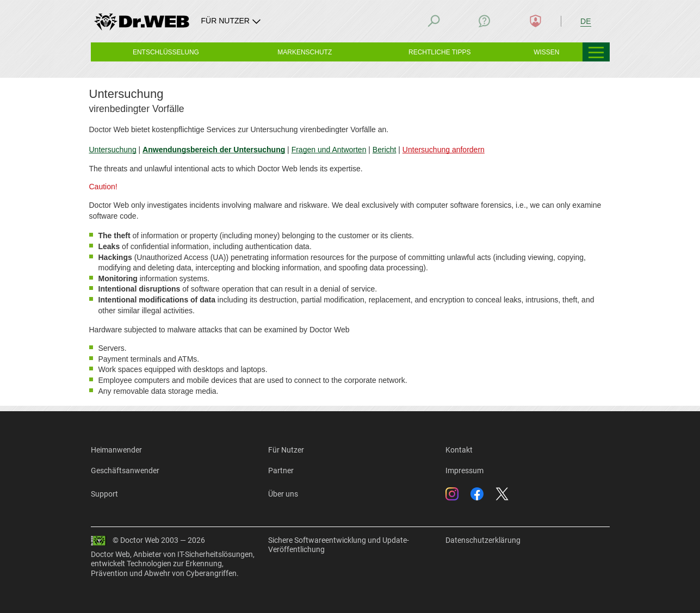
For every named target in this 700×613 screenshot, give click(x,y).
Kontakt (459, 450)
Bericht (384, 150)
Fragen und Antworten (329, 150)
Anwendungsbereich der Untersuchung (213, 150)
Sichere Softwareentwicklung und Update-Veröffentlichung (339, 545)
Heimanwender (116, 450)
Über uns (283, 494)
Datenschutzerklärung (483, 540)
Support (104, 494)
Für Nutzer (286, 450)
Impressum (464, 470)
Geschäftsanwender (125, 470)
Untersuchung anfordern (443, 150)
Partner (281, 470)
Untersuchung (113, 150)
